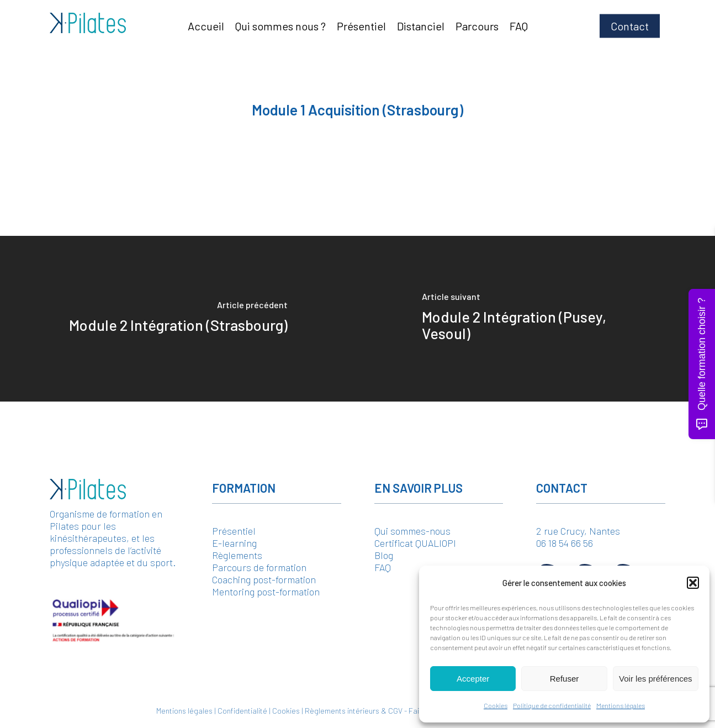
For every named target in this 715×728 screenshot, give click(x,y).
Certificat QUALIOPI (415, 543)
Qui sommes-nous (412, 531)
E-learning (234, 543)
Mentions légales (621, 705)
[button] (693, 583)
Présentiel (234, 531)
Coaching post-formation (264, 579)
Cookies (496, 705)
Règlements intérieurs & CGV (354, 711)
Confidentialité (242, 711)
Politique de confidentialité (552, 705)
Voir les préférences (656, 679)
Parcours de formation (259, 567)
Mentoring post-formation (266, 592)
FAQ (383, 567)
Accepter (473, 679)
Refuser (565, 679)
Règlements (237, 555)
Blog (384, 555)
